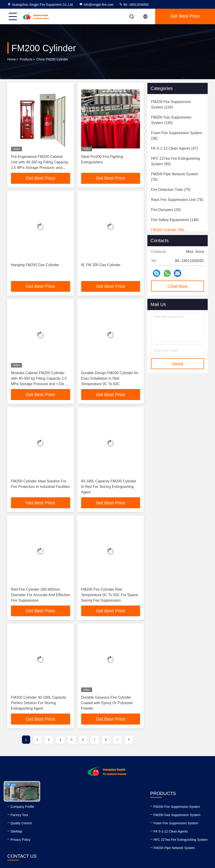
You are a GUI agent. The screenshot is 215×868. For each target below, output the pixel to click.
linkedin (137, 844)
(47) (174, 148)
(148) (175, 220)
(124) (171, 104)
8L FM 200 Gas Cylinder (101, 265)
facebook (157, 844)
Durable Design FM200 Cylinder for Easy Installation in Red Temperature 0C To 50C (110, 379)
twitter (167, 844)
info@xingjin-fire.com (96, 5)
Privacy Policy (20, 840)
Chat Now (178, 286)
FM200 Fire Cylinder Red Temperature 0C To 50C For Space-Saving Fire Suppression (110, 595)
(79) (171, 190)
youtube (147, 844)
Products (26, 59)
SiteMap (16, 832)
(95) (175, 161)
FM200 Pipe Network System (78, 848)
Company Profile (22, 807)
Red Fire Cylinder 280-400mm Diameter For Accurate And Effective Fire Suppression (40, 595)
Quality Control (21, 824)
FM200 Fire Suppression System (80, 807)
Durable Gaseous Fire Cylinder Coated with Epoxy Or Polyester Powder (107, 703)
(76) (175, 177)
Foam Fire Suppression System (79, 824)
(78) (177, 200)
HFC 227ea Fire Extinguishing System (84, 840)
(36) (177, 136)
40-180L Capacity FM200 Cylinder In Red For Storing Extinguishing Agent (109, 487)
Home (12, 59)
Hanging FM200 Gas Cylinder (35, 265)
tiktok (187, 844)
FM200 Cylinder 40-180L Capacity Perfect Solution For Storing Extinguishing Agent (39, 703)
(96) (168, 230)
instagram (177, 844)
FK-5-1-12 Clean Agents (74, 832)
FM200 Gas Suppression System (80, 815)
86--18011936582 (134, 5)
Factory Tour (19, 815)
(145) (171, 120)
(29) (166, 210)
